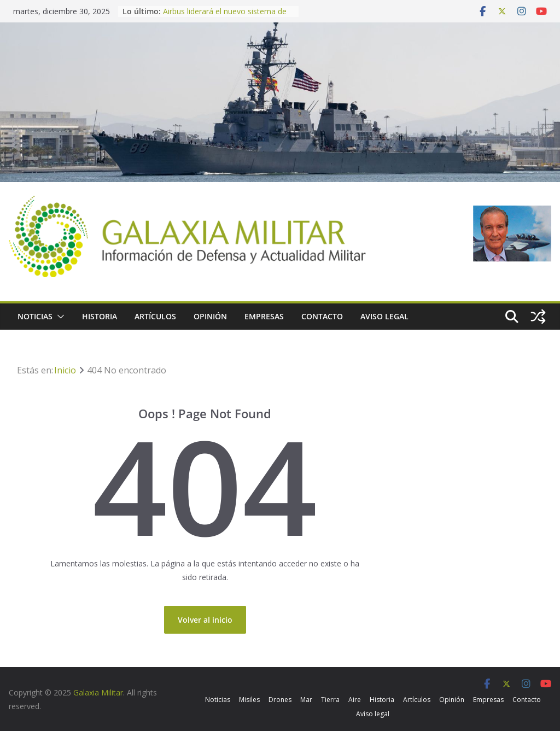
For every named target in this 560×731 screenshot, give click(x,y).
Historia (100, 316)
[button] (59, 317)
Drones (280, 700)
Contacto (322, 316)
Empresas (264, 316)
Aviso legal (384, 316)
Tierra (330, 700)
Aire (355, 700)
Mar (306, 700)
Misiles (249, 700)
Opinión (210, 316)
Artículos (155, 316)
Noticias (35, 316)
